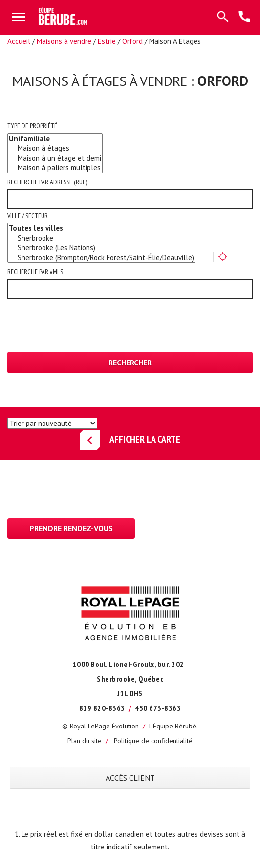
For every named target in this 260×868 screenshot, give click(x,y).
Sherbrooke (101, 238)
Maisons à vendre (64, 41)
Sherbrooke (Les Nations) (101, 248)
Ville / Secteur (28, 216)
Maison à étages (55, 148)
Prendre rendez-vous (71, 528)
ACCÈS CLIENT (130, 778)
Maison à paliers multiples (55, 168)
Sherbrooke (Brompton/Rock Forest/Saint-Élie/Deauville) (101, 258)
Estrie (107, 41)
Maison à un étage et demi (55, 158)
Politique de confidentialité (153, 741)
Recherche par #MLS (35, 272)
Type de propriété (32, 126)
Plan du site (85, 741)
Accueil (19, 41)
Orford (132, 41)
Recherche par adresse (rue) (47, 182)
